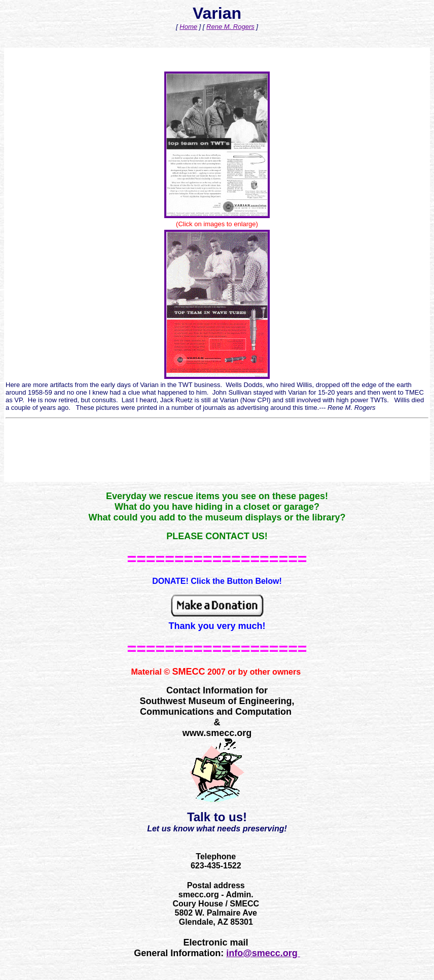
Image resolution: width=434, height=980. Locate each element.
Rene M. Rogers (230, 27)
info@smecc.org (263, 953)
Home (188, 27)
